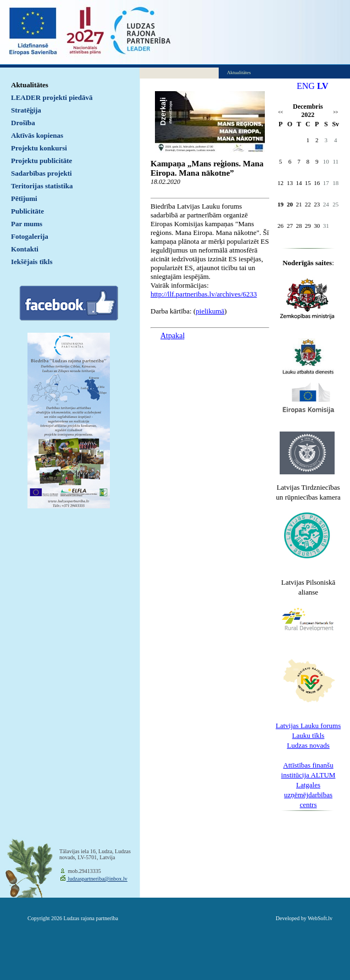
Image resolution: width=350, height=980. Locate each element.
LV (323, 86)
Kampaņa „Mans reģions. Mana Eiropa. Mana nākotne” (207, 168)
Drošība (23, 123)
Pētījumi (24, 198)
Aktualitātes (30, 85)
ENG (306, 86)
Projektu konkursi (39, 148)
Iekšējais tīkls (32, 262)
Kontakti (25, 249)
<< (280, 112)
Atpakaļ (173, 336)
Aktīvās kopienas (37, 135)
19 (280, 204)
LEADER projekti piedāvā (52, 97)
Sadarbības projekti (41, 173)
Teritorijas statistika (42, 186)
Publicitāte (27, 211)
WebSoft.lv (320, 918)
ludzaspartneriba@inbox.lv (97, 879)
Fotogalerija (30, 236)
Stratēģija (26, 110)
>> (335, 112)
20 (290, 204)
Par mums (27, 224)
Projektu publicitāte (41, 161)
